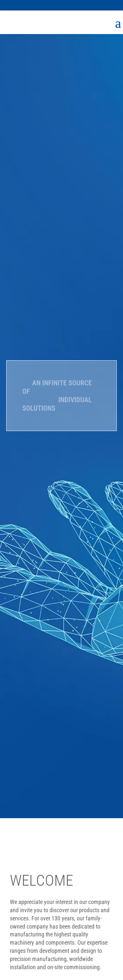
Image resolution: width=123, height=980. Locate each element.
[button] (109, 5)
